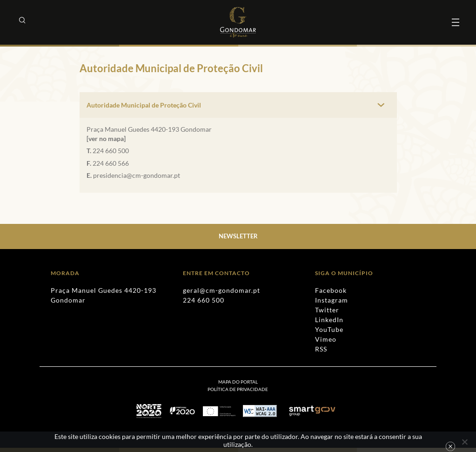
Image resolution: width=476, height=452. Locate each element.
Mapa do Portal (238, 382)
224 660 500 (111, 151)
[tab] (238, 105)
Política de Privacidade (238, 389)
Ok (450, 446)
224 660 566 (111, 163)
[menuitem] (238, 389)
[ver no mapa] (106, 138)
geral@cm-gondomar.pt (221, 290)
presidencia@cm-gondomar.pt (137, 175)
